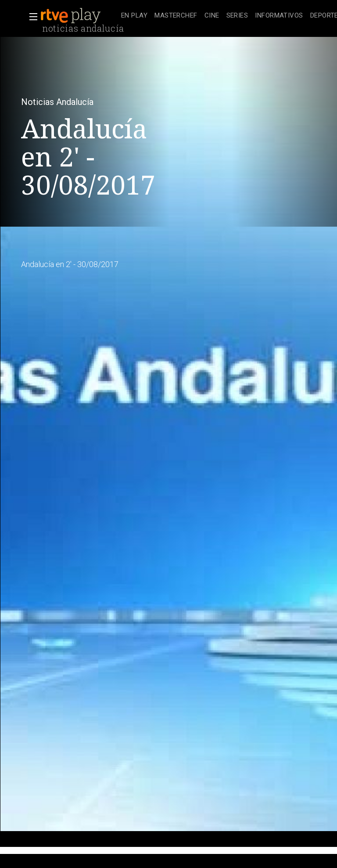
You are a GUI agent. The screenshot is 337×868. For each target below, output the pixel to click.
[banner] (79, 16)
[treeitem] (134, 16)
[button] (31, 17)
